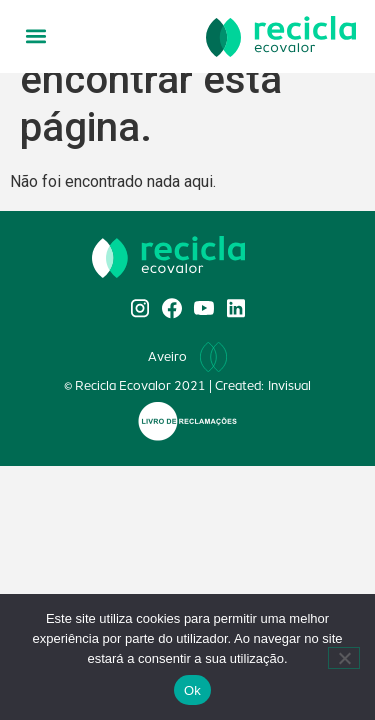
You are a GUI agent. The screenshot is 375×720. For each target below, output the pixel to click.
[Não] (344, 658)
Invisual (289, 386)
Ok (192, 690)
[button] (36, 36)
